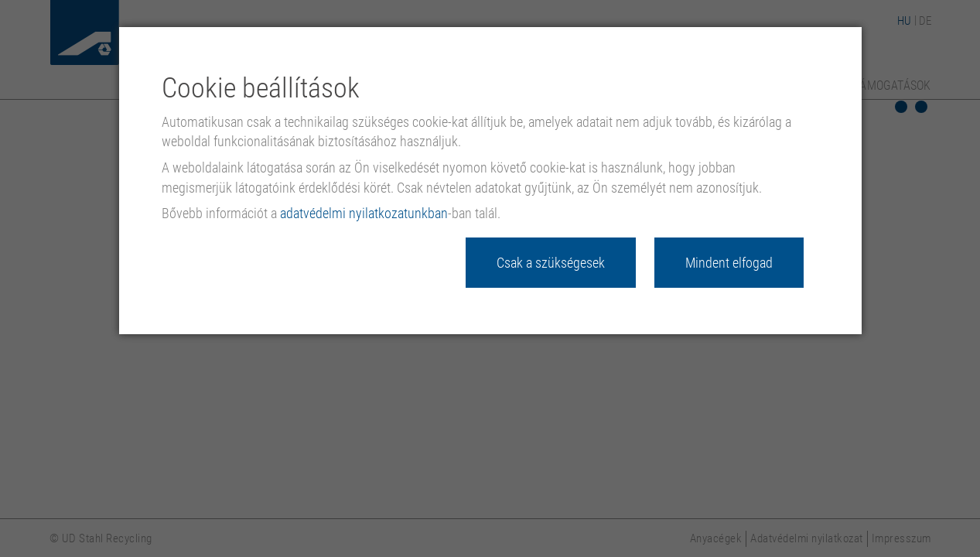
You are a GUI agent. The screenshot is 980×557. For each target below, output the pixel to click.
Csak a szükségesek (551, 263)
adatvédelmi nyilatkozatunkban (364, 213)
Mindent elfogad (729, 263)
